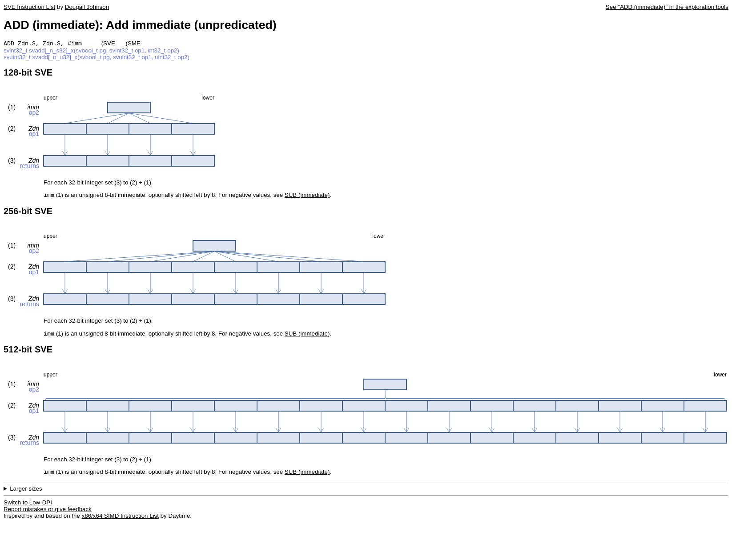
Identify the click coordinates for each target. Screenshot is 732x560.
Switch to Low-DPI (28, 506)
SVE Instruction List (29, 7)
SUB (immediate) (307, 197)
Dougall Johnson (87, 7)
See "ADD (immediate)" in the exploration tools (667, 7)
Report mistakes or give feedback (48, 513)
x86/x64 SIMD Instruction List (120, 519)
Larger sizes (26, 492)
